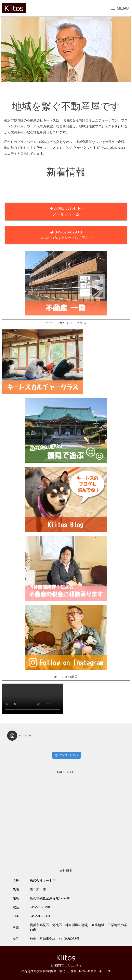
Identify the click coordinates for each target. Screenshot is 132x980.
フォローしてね (67, 755)
